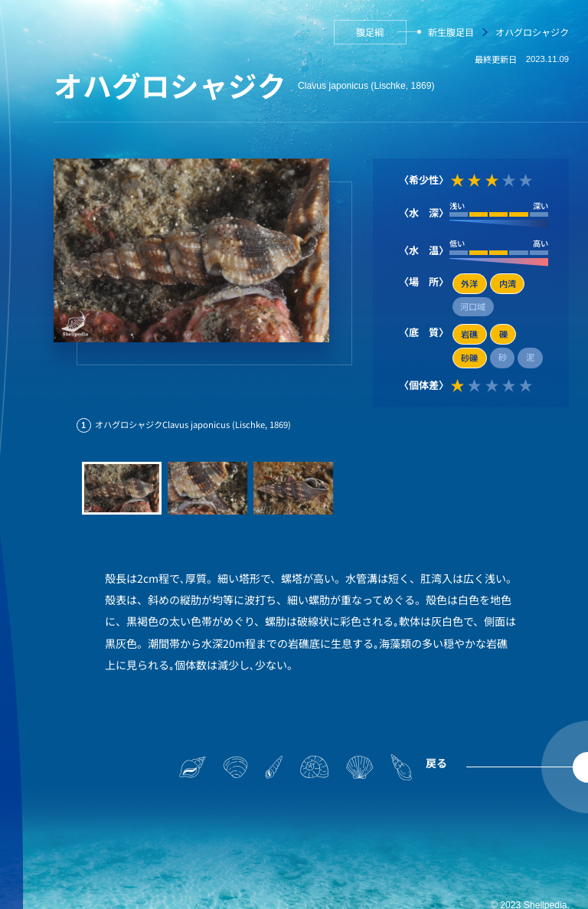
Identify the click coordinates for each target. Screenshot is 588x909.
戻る (436, 763)
